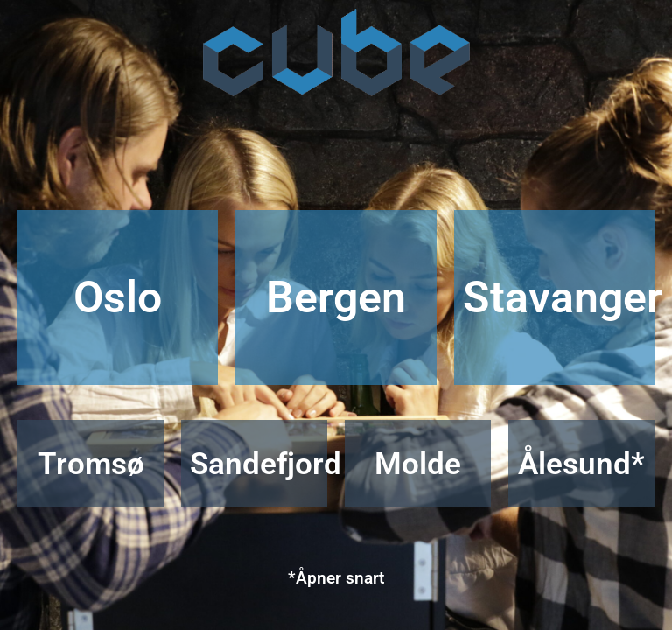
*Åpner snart (336, 578)
